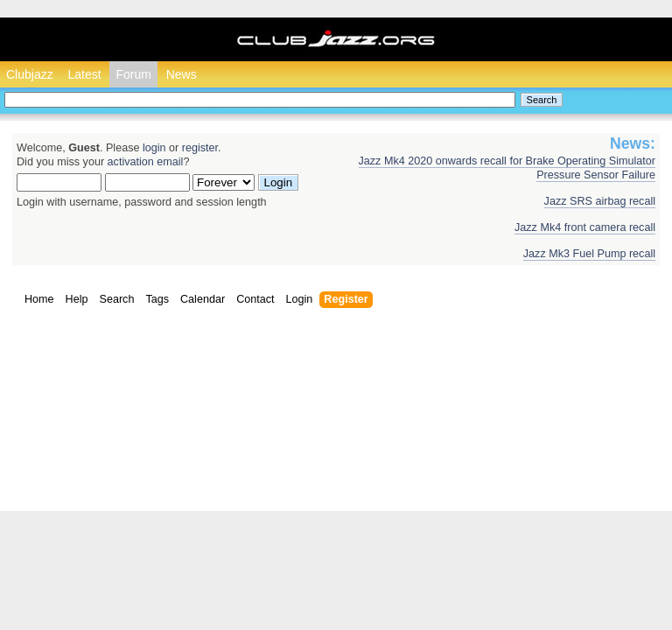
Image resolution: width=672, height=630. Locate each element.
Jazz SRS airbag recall (600, 201)
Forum (133, 74)
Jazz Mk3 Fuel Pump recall (589, 254)
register (200, 148)
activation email (146, 162)
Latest (84, 74)
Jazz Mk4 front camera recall (585, 227)
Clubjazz (30, 74)
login (154, 148)
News (182, 74)
